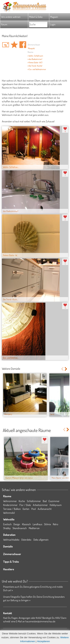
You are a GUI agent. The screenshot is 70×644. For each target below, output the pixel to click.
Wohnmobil (9, 513)
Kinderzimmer (10, 505)
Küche (22, 501)
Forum (4, 24)
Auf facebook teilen (23, 45)
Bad (45, 501)
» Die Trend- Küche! (35, 66)
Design (17, 524)
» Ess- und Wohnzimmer (37, 69)
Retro (56, 524)
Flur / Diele (25, 505)
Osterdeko (26, 540)
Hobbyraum (56, 505)
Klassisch (26, 524)
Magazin (54, 17)
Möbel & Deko (36, 17)
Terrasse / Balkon (12, 509)
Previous (62, 369)
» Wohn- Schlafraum (35, 56)
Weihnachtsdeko (11, 540)
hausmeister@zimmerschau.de (40, 621)
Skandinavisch (20, 528)
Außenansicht (45, 509)
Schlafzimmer (34, 501)
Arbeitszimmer (40, 505)
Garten (26, 509)
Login (53, 24)
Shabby (7, 528)
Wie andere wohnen (11, 17)
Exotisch (7, 524)
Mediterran (34, 528)
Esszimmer (54, 501)
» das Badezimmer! (35, 59)
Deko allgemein (41, 540)
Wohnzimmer (10, 501)
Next (66, 369)
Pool (34, 509)
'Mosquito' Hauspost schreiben (6, 45)
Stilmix (48, 524)
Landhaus (37, 524)
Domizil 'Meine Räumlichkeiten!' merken (14, 45)
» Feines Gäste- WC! (35, 62)
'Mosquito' (31, 48)
